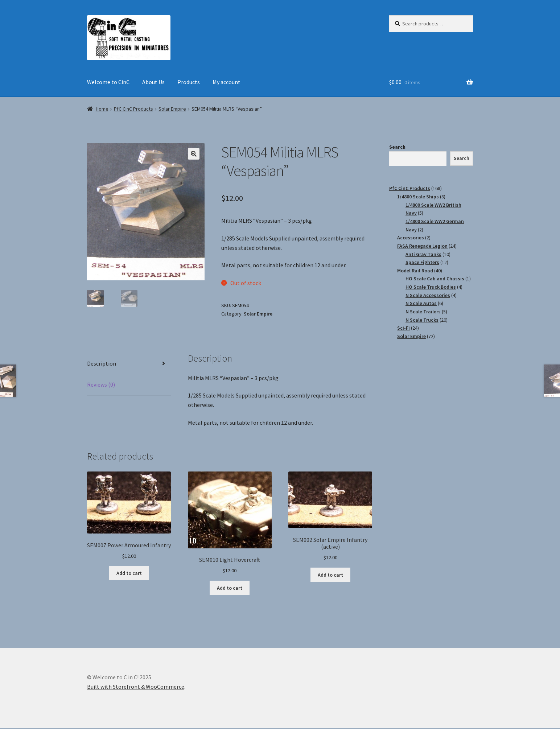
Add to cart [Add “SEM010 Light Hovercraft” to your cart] (230, 589)
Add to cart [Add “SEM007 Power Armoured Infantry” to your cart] (129, 574)
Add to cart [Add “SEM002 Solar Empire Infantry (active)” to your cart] (330, 575)
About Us (153, 82)
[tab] (129, 365)
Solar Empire (172, 109)
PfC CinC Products (133, 109)
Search (397, 147)
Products (189, 82)
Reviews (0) (101, 385)
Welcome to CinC (108, 82)
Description (102, 364)
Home (102, 109)
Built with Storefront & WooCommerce (136, 687)
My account (227, 82)
